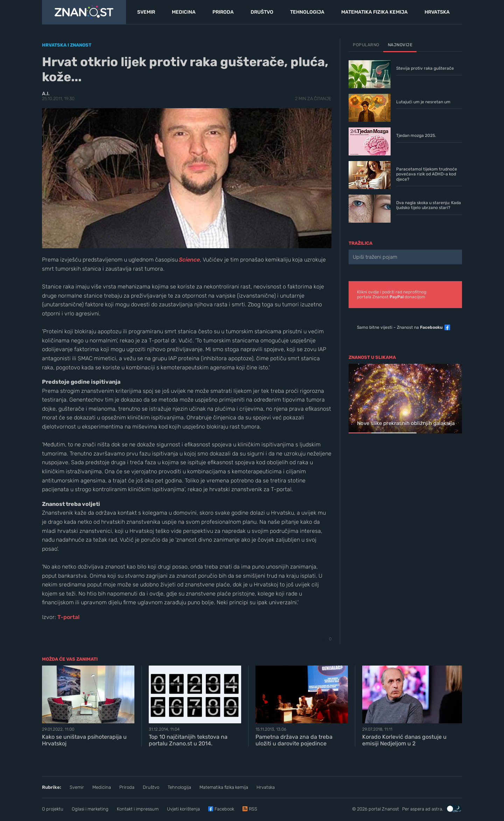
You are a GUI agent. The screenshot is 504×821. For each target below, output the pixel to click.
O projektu (53, 809)
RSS (253, 809)
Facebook (224, 809)
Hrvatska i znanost (67, 45)
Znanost (390, 809)
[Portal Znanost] (84, 12)
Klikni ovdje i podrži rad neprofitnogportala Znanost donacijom (392, 294)
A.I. (46, 94)
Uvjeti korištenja (183, 809)
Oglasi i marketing (90, 809)
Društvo (151, 787)
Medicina (102, 787)
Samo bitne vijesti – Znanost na (400, 327)
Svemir (77, 787)
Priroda (127, 787)
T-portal (68, 617)
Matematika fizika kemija (224, 787)
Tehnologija (179, 787)
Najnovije (400, 45)
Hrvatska (266, 787)
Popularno (366, 45)
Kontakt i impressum (138, 809)
